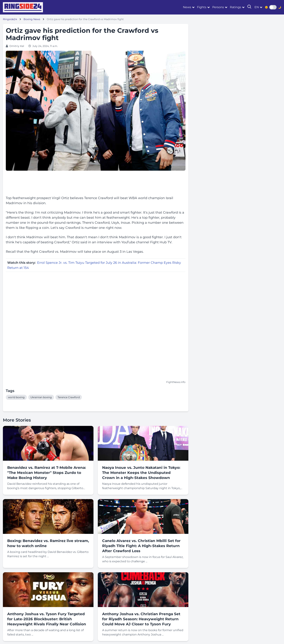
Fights (202, 7)
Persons (218, 7)
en (257, 7)
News (187, 7)
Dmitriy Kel (17, 46)
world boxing (16, 397)
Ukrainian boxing (41, 397)
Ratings (235, 7)
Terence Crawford (69, 397)
